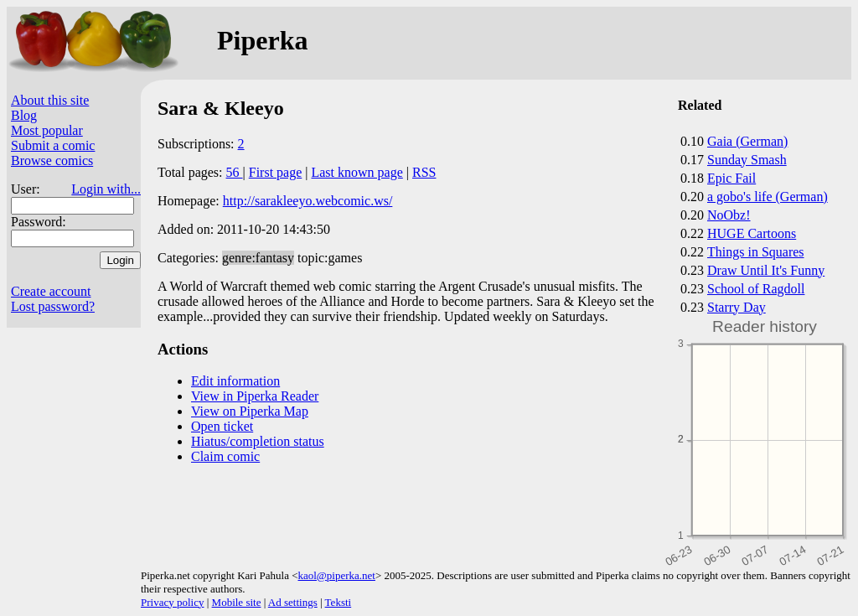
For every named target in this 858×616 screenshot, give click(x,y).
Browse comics (52, 160)
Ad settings (293, 602)
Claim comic (225, 456)
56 (235, 172)
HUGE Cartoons (752, 233)
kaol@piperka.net (336, 575)
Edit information (235, 381)
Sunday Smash (747, 160)
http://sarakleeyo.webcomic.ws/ (308, 201)
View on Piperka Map (250, 411)
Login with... (106, 189)
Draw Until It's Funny (766, 270)
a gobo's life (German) (768, 197)
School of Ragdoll (756, 289)
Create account (51, 291)
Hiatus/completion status (258, 441)
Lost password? (53, 306)
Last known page (357, 172)
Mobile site (237, 602)
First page (276, 172)
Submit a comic (53, 145)
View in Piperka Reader (255, 396)
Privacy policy (172, 602)
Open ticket (222, 426)
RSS (424, 172)
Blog (24, 115)
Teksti (339, 602)
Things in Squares (756, 252)
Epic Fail (731, 178)
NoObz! (729, 215)
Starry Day (737, 307)
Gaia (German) (747, 141)
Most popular (47, 130)
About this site (50, 100)
